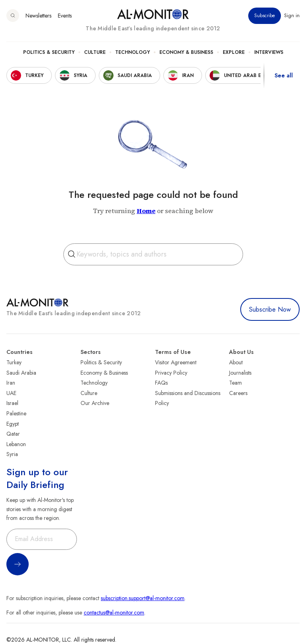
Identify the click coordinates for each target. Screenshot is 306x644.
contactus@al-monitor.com (114, 612)
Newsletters (38, 16)
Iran (11, 383)
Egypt (13, 424)
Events (65, 16)
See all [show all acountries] (284, 75)
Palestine (16, 413)
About (236, 362)
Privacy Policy (171, 373)
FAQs (161, 383)
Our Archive (95, 403)
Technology (132, 52)
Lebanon (16, 444)
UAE (11, 393)
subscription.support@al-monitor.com (143, 598)
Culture (95, 52)
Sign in (292, 16)
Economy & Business (186, 52)
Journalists (240, 373)
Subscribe (265, 16)
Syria (12, 454)
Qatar (13, 434)
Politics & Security (49, 52)
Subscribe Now (270, 309)
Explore (234, 52)
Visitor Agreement (176, 362)
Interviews (269, 52)
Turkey (14, 362)
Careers (238, 393)
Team (235, 383)
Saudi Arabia (21, 373)
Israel (12, 403)
